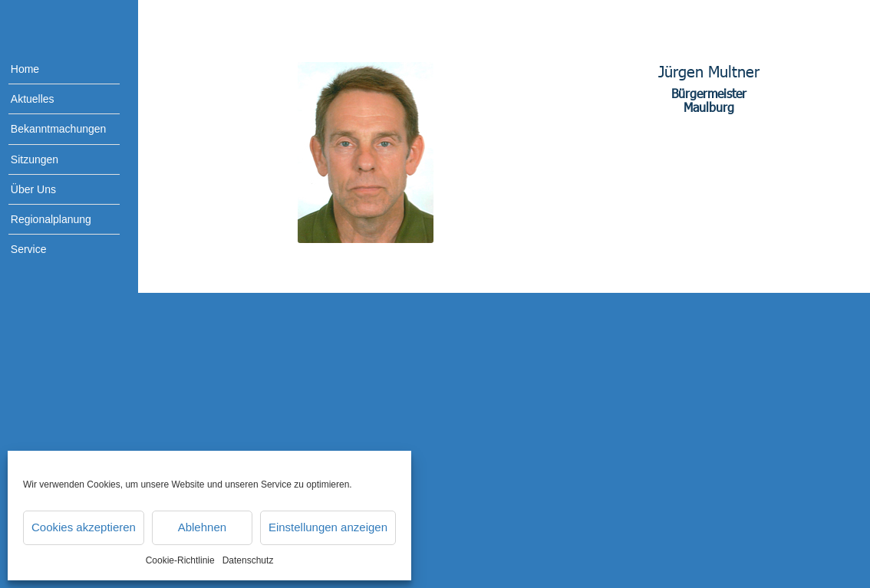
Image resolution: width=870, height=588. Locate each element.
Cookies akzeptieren (84, 527)
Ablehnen (202, 527)
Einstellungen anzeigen (328, 527)
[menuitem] (54, 69)
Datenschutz (248, 560)
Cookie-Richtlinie (180, 560)
